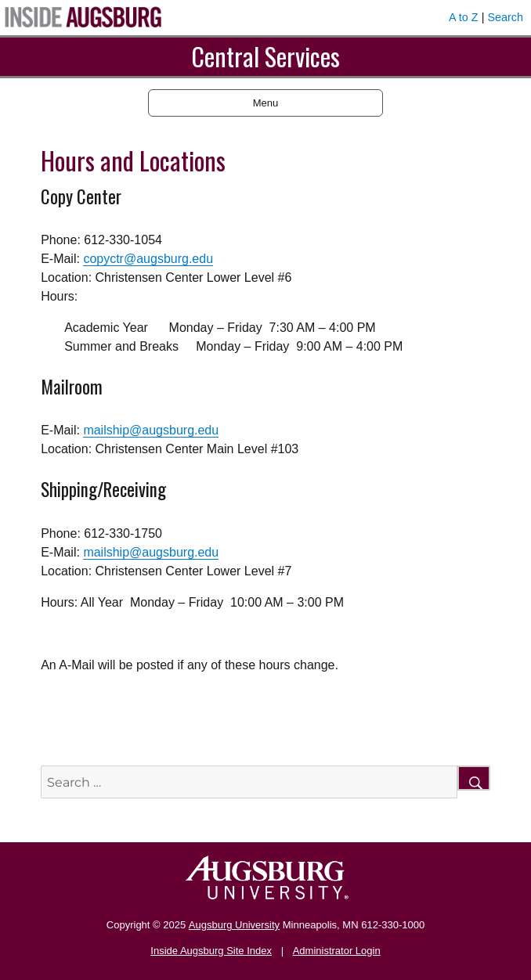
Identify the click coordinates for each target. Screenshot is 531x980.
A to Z (464, 17)
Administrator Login (337, 951)
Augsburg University (234, 925)
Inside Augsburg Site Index (211, 951)
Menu (266, 103)
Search (505, 17)
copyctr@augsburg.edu (148, 259)
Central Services (265, 56)
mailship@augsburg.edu (151, 430)
